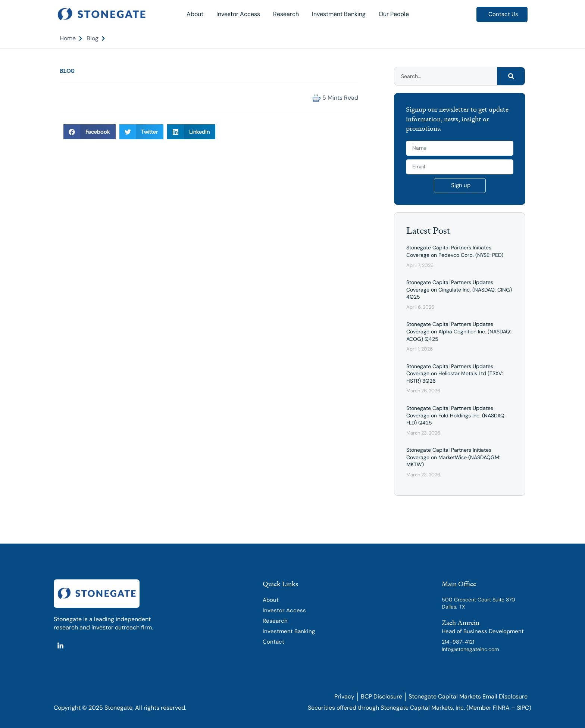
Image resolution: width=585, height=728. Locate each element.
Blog (67, 71)
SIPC (523, 708)
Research (286, 14)
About (195, 14)
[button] (66, 98)
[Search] (511, 76)
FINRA (501, 708)
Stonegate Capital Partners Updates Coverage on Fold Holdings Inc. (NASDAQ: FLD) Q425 (456, 415)
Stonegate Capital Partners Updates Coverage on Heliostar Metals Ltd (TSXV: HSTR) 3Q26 (455, 374)
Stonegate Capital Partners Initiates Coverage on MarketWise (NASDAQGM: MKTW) (453, 457)
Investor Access (238, 14)
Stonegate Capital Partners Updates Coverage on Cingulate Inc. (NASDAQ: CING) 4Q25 (459, 290)
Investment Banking (339, 14)
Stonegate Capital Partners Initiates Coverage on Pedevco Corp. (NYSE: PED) (455, 251)
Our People (394, 14)
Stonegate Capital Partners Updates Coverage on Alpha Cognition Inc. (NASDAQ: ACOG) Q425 (459, 331)
